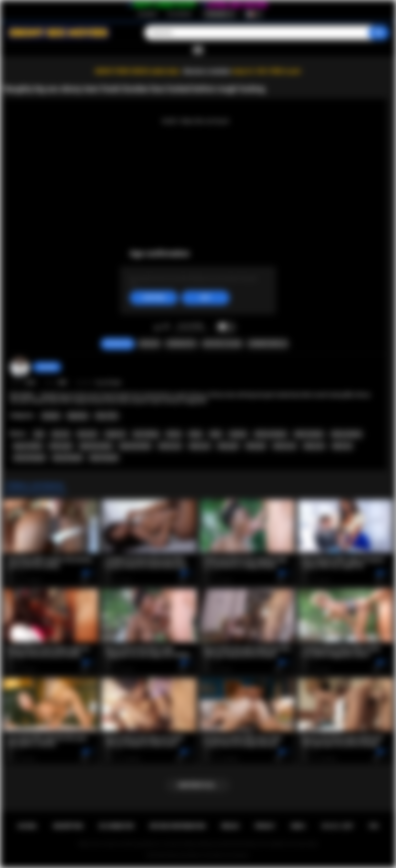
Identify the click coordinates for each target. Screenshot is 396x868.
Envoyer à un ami (222, 344)
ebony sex (314, 446)
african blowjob (29, 458)
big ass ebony (28, 446)
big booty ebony (96, 446)
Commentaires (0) (268, 344)
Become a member (207, 71)
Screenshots (181, 344)
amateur (238, 434)
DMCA (298, 826)
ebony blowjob (67, 458)
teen (39, 434)
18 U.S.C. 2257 (337, 826)
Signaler (149, 344)
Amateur (51, 416)
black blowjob (104, 458)
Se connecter (179, 14)
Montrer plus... (198, 785)
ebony (195, 434)
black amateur (309, 434)
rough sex (115, 434)
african (174, 434)
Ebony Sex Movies (184, 855)
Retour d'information (178, 826)
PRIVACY (265, 826)
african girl (61, 446)
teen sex (61, 434)
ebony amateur (346, 434)
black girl (256, 446)
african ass (170, 446)
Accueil (27, 826)
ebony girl (228, 446)
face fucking (146, 434)
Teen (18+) (106, 416)
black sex (342, 446)
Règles (230, 826)
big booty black (135, 446)
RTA (374, 826)
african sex (285, 446)
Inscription (147, 14)
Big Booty (78, 416)
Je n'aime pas (166, 327)
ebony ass (200, 446)
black (216, 434)
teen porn (87, 434)
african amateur (271, 434)
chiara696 (47, 367)
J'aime (157, 327)
